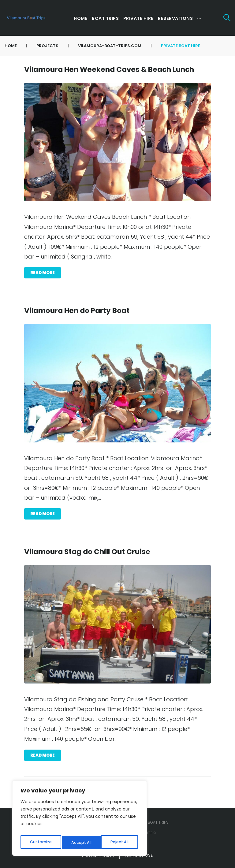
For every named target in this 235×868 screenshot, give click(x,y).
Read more (43, 273)
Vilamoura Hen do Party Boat (77, 311)
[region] (80, 820)
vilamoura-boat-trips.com (110, 46)
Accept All (119, 843)
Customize (40, 843)
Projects (47, 46)
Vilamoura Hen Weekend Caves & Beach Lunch (109, 69)
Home (11, 46)
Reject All (80, 843)
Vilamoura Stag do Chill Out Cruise (87, 552)
